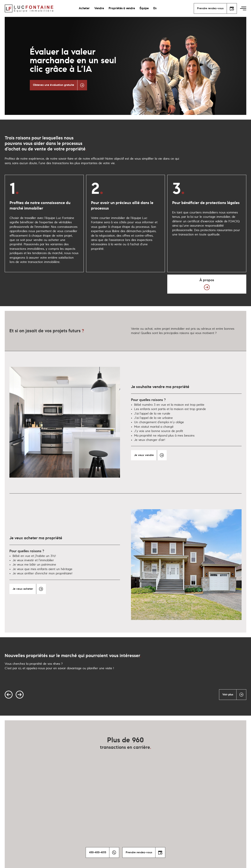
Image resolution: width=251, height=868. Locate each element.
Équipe (144, 8)
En (155, 8)
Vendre (99, 8)
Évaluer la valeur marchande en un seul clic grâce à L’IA (73, 61)
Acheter (84, 8)
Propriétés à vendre (122, 8)
